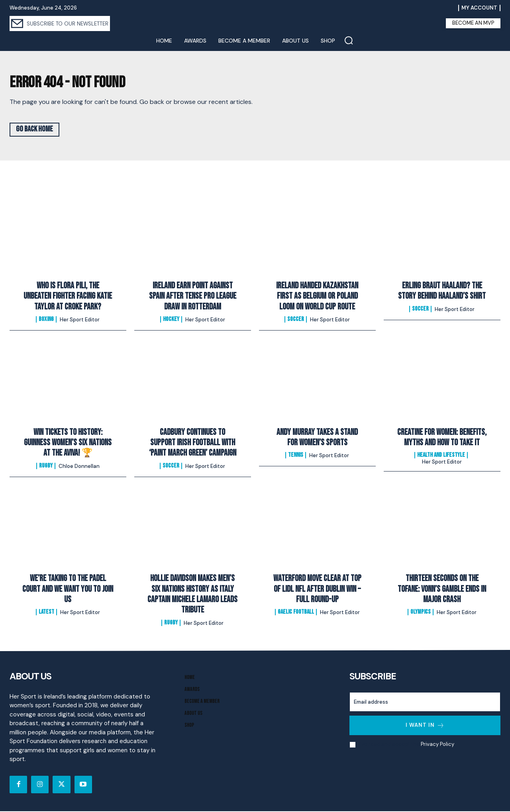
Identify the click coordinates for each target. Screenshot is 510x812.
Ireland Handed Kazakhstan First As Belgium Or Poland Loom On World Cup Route (317, 297)
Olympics (421, 613)
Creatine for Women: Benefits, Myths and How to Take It (442, 438)
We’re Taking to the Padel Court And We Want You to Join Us (68, 590)
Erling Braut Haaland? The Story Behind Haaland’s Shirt (442, 292)
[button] (349, 40)
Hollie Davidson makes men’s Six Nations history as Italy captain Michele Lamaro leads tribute (192, 595)
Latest (46, 613)
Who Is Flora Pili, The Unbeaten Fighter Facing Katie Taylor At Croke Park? (68, 297)
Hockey (171, 321)
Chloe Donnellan (79, 467)
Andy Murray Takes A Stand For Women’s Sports (317, 438)
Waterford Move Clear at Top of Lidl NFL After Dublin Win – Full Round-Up (317, 590)
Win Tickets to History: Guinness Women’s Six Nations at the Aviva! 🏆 (68, 444)
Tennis (296, 456)
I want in (425, 726)
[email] (425, 703)
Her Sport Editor (80, 321)
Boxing (46, 321)
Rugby (46, 467)
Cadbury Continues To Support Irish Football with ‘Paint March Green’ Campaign (193, 444)
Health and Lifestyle (441, 456)
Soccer (296, 321)
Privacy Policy (437, 745)
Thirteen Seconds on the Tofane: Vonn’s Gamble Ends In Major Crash (442, 590)
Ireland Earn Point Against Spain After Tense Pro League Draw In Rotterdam (193, 297)
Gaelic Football (296, 613)
